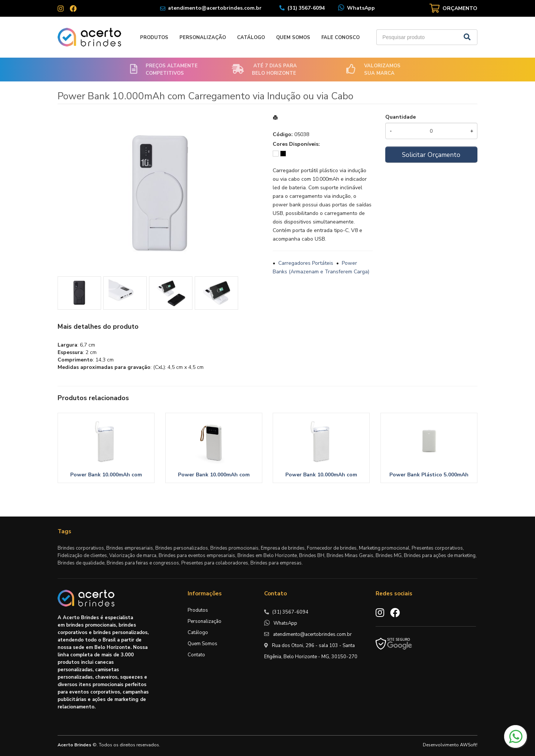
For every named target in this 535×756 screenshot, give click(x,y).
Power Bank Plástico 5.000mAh (429, 475)
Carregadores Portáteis (306, 263)
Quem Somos (293, 38)
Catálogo (251, 38)
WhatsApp (361, 8)
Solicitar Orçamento (431, 155)
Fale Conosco (341, 38)
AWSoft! (469, 745)
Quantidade (401, 117)
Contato (196, 655)
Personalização (203, 38)
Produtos (154, 38)
